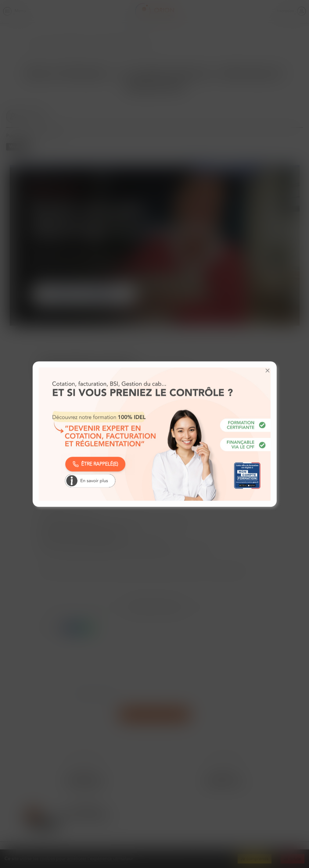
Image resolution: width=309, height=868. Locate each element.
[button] (268, 370)
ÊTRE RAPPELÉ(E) (95, 464)
